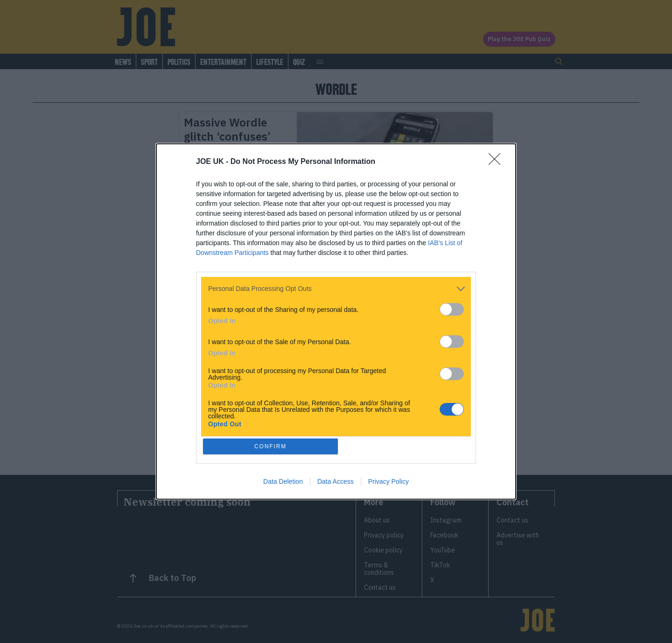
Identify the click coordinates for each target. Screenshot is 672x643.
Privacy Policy (388, 483)
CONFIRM (272, 446)
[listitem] (336, 288)
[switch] (452, 308)
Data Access (336, 483)
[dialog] (336, 322)
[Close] (497, 161)
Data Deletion (283, 483)
